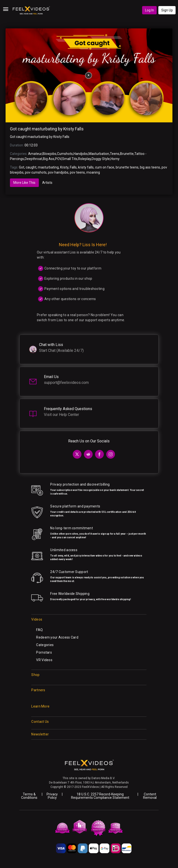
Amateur (35, 154)
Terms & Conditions (29, 796)
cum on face (105, 167)
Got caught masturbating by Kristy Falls (47, 129)
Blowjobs (49, 154)
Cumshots (65, 154)
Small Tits (70, 159)
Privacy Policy (52, 796)
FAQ (39, 630)
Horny (115, 159)
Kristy (64, 167)
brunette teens (127, 167)
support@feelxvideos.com (66, 383)
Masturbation (99, 154)
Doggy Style (101, 159)
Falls (73, 167)
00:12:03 (31, 145)
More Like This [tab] (24, 183)
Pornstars (44, 652)
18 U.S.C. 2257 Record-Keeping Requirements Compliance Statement (100, 796)
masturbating (48, 167)
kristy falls (86, 167)
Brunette (127, 154)
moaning (93, 172)
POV (58, 159)
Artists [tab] (47, 183)
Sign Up (167, 10)
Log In (150, 10)
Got (22, 167)
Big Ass (49, 159)
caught (31, 167)
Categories (45, 645)
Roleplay (85, 159)
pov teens (77, 172)
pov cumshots (36, 172)
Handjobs (81, 154)
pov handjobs (58, 172)
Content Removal (150, 796)
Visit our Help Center (61, 415)
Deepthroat (33, 159)
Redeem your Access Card (57, 637)
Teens (115, 154)
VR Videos (44, 660)
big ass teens (150, 167)
